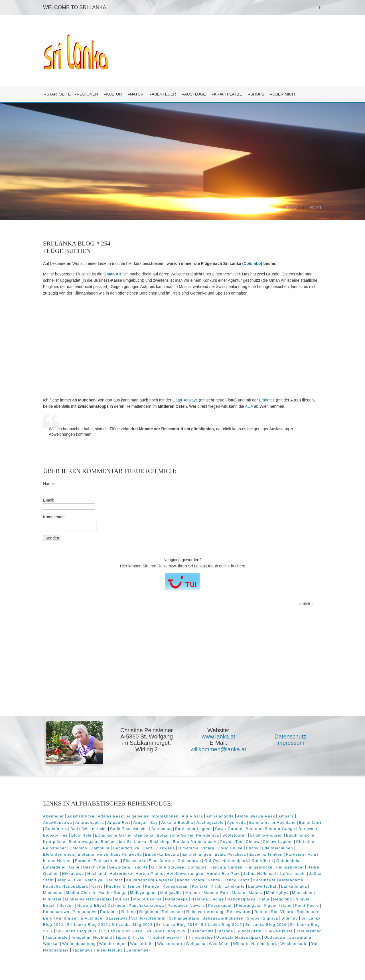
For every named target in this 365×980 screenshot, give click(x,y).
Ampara (286, 816)
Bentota (254, 829)
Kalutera (114, 880)
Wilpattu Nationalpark (255, 944)
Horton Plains (150, 874)
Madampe (53, 893)
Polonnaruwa (56, 912)
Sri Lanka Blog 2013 (132, 925)
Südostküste (249, 931)
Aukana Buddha (177, 822)
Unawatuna (300, 937)
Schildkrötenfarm (148, 918)
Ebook (252, 848)
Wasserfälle (142, 944)
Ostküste (116, 905)
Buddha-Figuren (266, 835)
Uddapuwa (275, 937)
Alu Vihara (192, 816)
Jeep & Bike (69, 880)
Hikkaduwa (73, 874)
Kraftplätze (229, 94)
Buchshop (160, 842)
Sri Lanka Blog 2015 (221, 925)
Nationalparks (241, 899)
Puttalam (109, 912)
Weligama (196, 944)
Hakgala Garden (226, 867)
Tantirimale (57, 937)
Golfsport (197, 867)
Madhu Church (81, 893)
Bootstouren (235, 835)
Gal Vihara (262, 861)
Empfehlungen (197, 854)
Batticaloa (162, 829)
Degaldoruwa (126, 848)
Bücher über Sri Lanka (123, 842)
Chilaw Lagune (278, 842)
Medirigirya (277, 893)
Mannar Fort (216, 893)
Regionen (88, 94)
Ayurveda (237, 822)
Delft (147, 848)
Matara (256, 893)
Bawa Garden (229, 829)
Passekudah (221, 905)
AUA (249, 406)
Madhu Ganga (112, 893)
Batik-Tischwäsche (129, 829)
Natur (138, 94)
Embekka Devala (162, 854)
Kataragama (291, 880)
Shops (258, 94)
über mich (285, 94)
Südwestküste (279, 931)
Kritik (216, 886)
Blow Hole (82, 835)
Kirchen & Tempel (124, 886)
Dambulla (100, 848)
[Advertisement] (182, 347)
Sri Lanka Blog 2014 (177, 925)
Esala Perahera (230, 854)
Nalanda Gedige (208, 899)
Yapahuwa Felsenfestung (98, 950)
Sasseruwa (117, 918)
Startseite (59, 94)
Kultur (115, 94)
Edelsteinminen (277, 848)
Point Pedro (307, 905)
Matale (239, 893)
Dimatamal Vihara (196, 848)
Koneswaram (176, 886)
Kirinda (152, 886)
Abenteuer (165, 94)
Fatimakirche (107, 861)
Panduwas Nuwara (186, 905)
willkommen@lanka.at (219, 749)
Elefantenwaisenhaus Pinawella (110, 854)
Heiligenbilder (290, 867)
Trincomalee (201, 937)
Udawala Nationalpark (239, 937)
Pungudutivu (85, 912)
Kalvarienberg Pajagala (150, 880)
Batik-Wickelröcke (89, 829)
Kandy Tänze (237, 880)
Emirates (267, 400)
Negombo (283, 899)
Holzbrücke (121, 874)
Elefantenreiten (59, 854)
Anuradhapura (90, 822)
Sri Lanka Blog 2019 (122, 931)
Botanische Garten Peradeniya (188, 835)
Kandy (214, 880)
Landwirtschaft (263, 886)
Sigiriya (270, 918)
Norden (67, 905)
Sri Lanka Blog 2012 (87, 925)
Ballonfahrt (310, 822)
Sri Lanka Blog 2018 (77, 931)
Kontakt (200, 886)
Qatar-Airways (185, 400)
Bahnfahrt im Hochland (272, 822)
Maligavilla (171, 893)
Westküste (219, 944)
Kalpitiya (94, 880)
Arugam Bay (146, 822)
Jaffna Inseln (293, 874)
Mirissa (122, 899)
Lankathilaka (294, 886)
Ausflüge (196, 94)
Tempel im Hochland (92, 937)
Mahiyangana (143, 893)
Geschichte (94, 867)
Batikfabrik (56, 829)
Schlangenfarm (184, 918)
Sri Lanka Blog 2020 (166, 931)
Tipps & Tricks (130, 937)
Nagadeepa (177, 899)
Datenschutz (290, 736)
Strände (225, 931)
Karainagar (264, 880)
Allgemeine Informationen (152, 816)
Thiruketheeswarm (166, 937)
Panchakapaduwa (146, 905)
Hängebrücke (259, 867)
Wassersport (170, 944)
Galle (74, 867)
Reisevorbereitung (205, 912)
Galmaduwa (189, 861)
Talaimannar (309, 931)
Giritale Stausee (168, 867)
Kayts (97, 886)
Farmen (83, 861)
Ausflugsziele (210, 822)
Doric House (230, 848)
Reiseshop (172, 912)
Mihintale (52, 899)
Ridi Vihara (282, 912)
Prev (291, 208)
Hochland (97, 874)
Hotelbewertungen (185, 874)
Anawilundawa (58, 822)
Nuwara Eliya (91, 905)
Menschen (302, 893)
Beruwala (308, 829)
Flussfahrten (162, 861)
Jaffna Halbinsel (260, 874)
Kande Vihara (191, 880)
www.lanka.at (218, 736)
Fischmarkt (134, 861)
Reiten (261, 912)
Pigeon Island (278, 905)
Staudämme (202, 931)
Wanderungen (113, 944)
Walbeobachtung (79, 944)
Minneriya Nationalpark (89, 899)
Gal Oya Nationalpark (226, 861)
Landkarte (235, 886)
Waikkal (51, 944)
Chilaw (253, 842)
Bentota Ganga (280, 829)
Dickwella (165, 848)
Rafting (128, 912)
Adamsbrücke (81, 816)
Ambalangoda (220, 816)
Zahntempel (138, 950)
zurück (304, 604)
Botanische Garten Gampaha (124, 835)
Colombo (252, 263)
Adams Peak (110, 816)
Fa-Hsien (295, 854)
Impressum (290, 743)
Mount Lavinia (147, 899)
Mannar (193, 893)
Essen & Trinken (266, 854)
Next (316, 208)
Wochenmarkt (294, 944)
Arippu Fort (119, 822)
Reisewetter (239, 912)
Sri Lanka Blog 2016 (266, 925)
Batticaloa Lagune (193, 829)
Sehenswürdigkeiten (223, 918)
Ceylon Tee (231, 842)
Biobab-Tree (55, 835)
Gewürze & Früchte (128, 867)
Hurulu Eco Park (223, 874)
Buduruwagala (83, 842)
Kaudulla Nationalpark (66, 886)
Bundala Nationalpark (195, 842)
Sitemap (290, 918)
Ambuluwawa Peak (256, 816)
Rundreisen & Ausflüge (79, 918)
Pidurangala (248, 905)
